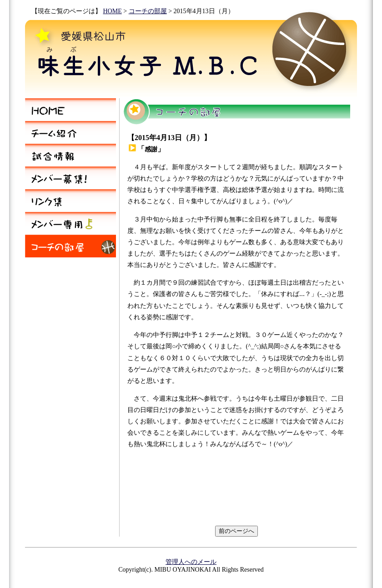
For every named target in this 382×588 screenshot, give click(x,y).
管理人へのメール (191, 562)
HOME (113, 11)
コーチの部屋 (148, 11)
